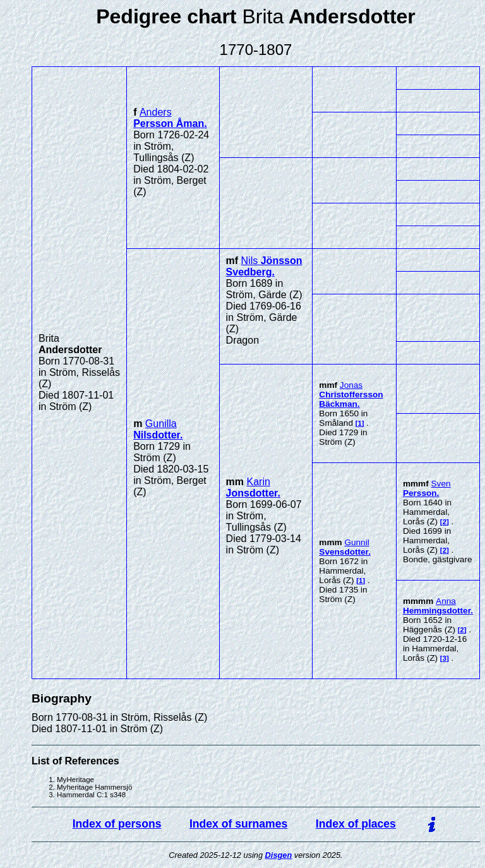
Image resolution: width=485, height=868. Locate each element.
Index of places (356, 824)
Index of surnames (238, 824)
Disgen (279, 855)
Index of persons (117, 824)
